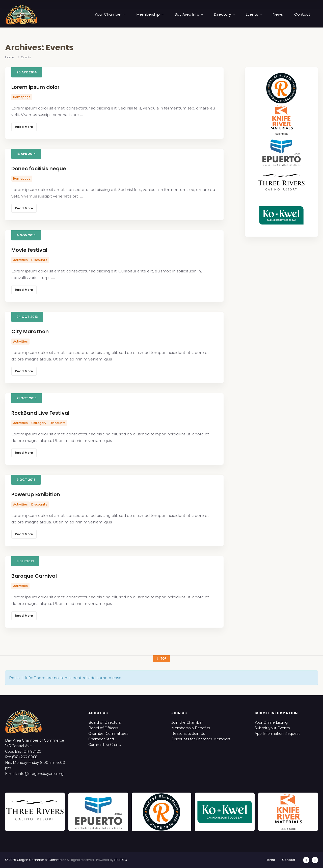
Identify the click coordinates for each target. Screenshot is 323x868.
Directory (224, 14)
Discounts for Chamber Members (201, 739)
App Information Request (277, 734)
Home (9, 57)
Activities (20, 260)
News (278, 14)
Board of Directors (104, 722)
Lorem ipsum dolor (35, 87)
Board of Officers (103, 728)
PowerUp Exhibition (36, 494)
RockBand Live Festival (40, 413)
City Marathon (30, 331)
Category (39, 423)
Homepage (22, 97)
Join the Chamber (187, 722)
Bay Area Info (189, 14)
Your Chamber (110, 14)
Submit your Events (272, 728)
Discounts (39, 260)
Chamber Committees (108, 734)
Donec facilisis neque (39, 169)
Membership (150, 14)
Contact (302, 14)
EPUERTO (121, 860)
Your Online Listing (271, 722)
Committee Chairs (104, 745)
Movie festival (29, 250)
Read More (24, 127)
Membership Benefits (191, 728)
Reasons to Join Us (188, 734)
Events (254, 14)
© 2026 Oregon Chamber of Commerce (36, 860)
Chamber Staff (101, 739)
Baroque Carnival (34, 576)
